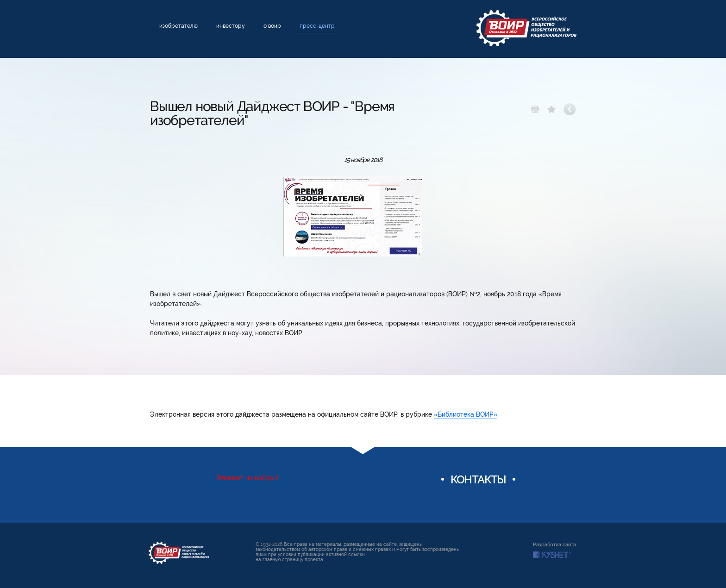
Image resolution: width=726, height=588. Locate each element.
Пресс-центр (317, 26)
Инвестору (231, 26)
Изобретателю (178, 26)
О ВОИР (272, 26)
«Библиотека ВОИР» (466, 414)
